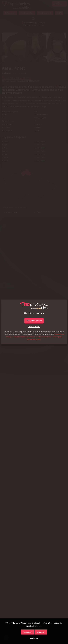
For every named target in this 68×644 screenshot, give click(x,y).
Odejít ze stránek (34, 327)
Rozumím (41, 632)
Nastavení (27, 632)
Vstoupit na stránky (34, 321)
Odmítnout (34, 638)
